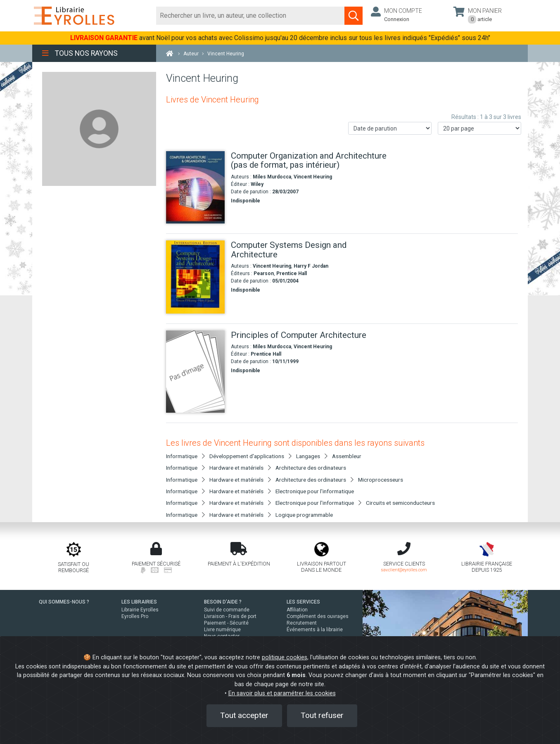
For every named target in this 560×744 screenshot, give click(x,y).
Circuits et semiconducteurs (400, 503)
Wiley (257, 184)
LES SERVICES (303, 602)
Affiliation (297, 610)
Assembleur (347, 456)
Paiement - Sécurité (226, 623)
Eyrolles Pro (135, 616)
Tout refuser (322, 715)
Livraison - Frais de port (230, 616)
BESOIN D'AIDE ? (223, 602)
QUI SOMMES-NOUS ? (64, 602)
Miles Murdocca (272, 177)
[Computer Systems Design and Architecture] (195, 277)
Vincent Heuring (313, 177)
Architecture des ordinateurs (311, 468)
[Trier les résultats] (390, 128)
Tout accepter (244, 715)
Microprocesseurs (381, 480)
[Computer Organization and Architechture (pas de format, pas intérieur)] (195, 187)
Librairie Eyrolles (140, 610)
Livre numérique (222, 630)
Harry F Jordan (311, 266)
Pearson (264, 273)
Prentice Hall (292, 273)
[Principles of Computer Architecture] (195, 372)
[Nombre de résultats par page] (479, 128)
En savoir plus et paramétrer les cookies (282, 693)
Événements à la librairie (315, 630)
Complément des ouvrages (318, 616)
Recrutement (302, 623)
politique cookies (285, 657)
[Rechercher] (250, 16)
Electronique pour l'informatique (315, 491)
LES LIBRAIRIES (139, 602)
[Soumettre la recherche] (354, 16)
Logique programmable (304, 515)
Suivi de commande (227, 610)
